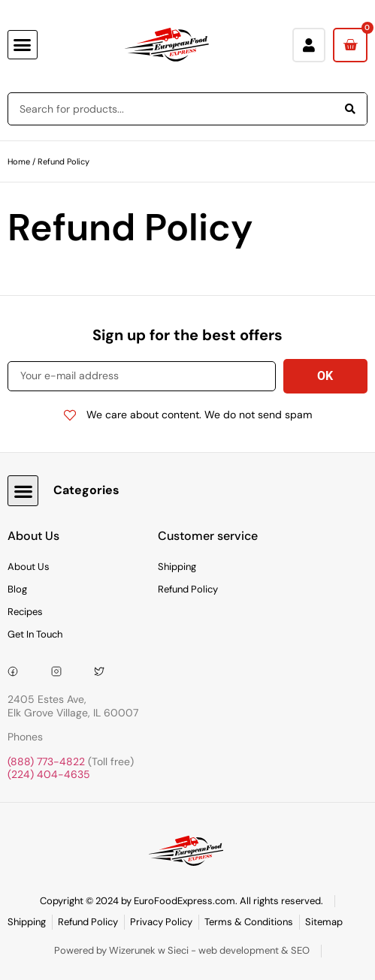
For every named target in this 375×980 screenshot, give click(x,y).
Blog (17, 589)
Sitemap (324, 922)
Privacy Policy (161, 922)
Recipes (25, 612)
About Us (29, 567)
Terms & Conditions (249, 922)
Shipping (177, 567)
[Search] (350, 109)
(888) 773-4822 (46, 761)
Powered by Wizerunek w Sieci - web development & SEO (182, 950)
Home (19, 161)
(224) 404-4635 (49, 774)
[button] (23, 45)
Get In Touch (35, 634)
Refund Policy (188, 589)
